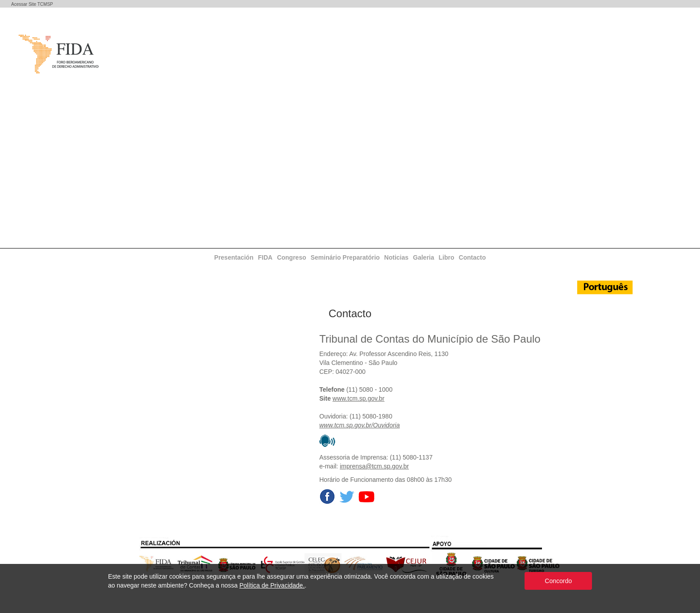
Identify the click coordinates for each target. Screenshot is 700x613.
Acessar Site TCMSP (32, 4)
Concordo (558, 581)
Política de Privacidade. (272, 585)
